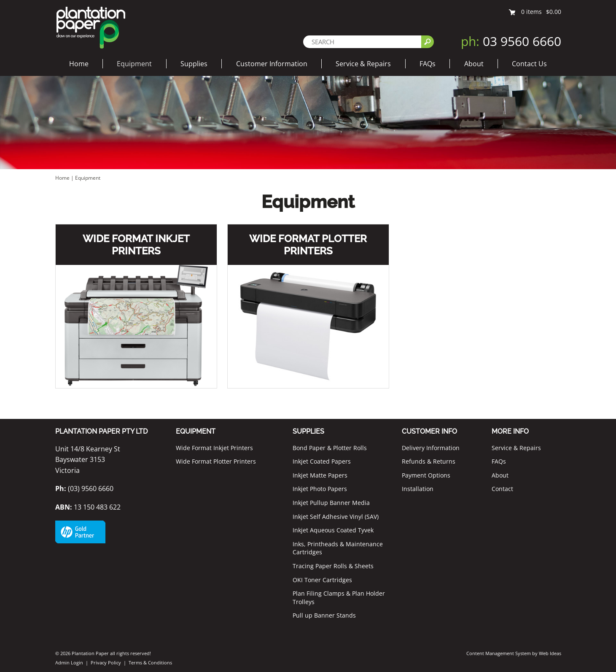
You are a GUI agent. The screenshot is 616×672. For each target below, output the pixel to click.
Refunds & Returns (429, 461)
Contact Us (529, 64)
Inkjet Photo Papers (320, 489)
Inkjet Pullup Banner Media (331, 503)
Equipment (134, 64)
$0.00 (554, 12)
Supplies (194, 64)
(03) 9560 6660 (84, 488)
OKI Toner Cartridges (322, 580)
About (474, 64)
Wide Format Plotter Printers (308, 245)
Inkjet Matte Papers (320, 475)
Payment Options (426, 475)
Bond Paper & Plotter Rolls (330, 448)
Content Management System (499, 653)
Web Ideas (550, 653)
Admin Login (69, 663)
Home (79, 64)
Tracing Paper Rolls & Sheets (333, 566)
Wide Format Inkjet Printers (136, 245)
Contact (502, 489)
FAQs (428, 64)
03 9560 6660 (511, 41)
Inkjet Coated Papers (322, 461)
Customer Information (272, 64)
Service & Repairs (363, 64)
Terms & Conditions (150, 663)
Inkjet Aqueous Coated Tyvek (333, 530)
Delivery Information (431, 448)
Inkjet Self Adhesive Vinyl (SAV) (336, 517)
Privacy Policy (106, 663)
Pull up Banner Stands (324, 615)
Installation (418, 489)
